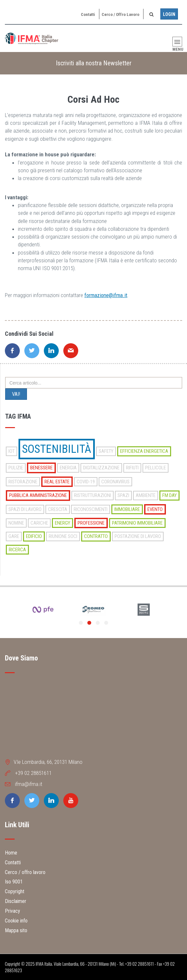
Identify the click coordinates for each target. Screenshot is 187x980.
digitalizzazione (101, 468)
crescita (58, 509)
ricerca (17, 550)
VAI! (16, 394)
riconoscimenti (91, 509)
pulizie (16, 468)
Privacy (12, 911)
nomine (16, 523)
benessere (41, 468)
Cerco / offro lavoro (120, 14)
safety (106, 451)
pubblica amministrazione (38, 495)
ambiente (146, 495)
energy (62, 523)
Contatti (88, 14)
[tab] (93, 63)
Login (169, 14)
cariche (39, 523)
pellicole (156, 468)
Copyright (15, 891)
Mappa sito (16, 930)
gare (14, 536)
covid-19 (86, 482)
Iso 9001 (14, 882)
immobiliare (127, 509)
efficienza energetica (144, 451)
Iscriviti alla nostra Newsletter (94, 63)
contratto (96, 536)
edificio (34, 536)
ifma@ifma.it (29, 784)
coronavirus (115, 482)
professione (91, 523)
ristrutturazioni (93, 495)
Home (11, 853)
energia (68, 468)
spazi (123, 495)
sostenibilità (57, 449)
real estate (57, 482)
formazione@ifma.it (106, 295)
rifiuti (132, 468)
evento (155, 509)
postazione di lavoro (138, 536)
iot (12, 451)
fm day (169, 495)
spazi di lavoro (25, 509)
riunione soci (63, 536)
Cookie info (16, 921)
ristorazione (23, 482)
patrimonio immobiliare (137, 523)
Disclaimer (16, 901)
